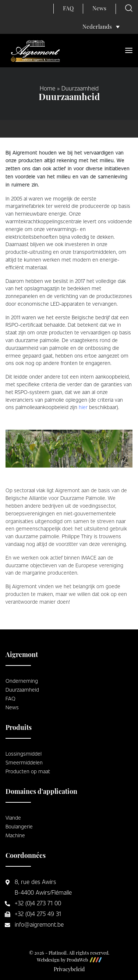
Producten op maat (28, 771)
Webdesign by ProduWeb (69, 961)
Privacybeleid (69, 970)
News (99, 9)
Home (47, 88)
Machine (15, 835)
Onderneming (22, 681)
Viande (13, 817)
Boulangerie (19, 826)
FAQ (68, 9)
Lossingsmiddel (24, 753)
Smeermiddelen (24, 762)
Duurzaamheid (22, 689)
